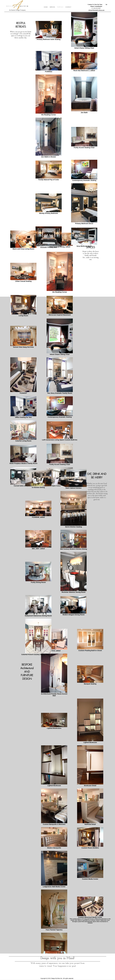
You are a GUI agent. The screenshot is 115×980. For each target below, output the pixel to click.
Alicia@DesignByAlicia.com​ (96, 10)
